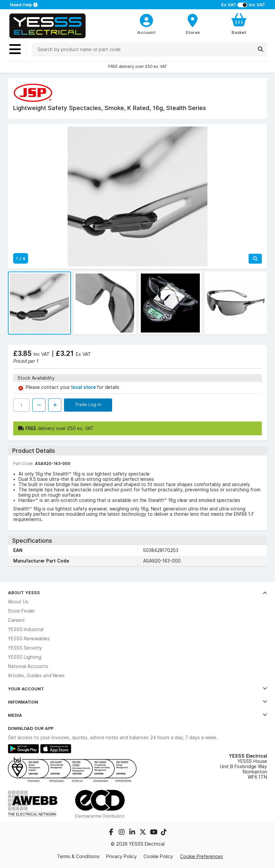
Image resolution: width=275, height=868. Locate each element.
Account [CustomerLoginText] (146, 32)
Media (137, 715)
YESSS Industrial (26, 629)
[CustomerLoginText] (146, 19)
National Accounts (28, 666)
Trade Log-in (88, 404)
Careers (16, 620)
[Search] (260, 49)
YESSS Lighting (25, 657)
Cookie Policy (158, 856)
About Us (18, 602)
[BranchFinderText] (193, 24)
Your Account (137, 689)
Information (137, 702)
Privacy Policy (122, 856)
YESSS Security (25, 648)
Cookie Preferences (201, 856)
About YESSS (137, 593)
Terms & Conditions (78, 856)
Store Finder (21, 611)
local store (84, 387)
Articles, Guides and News (36, 676)
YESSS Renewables (29, 639)
